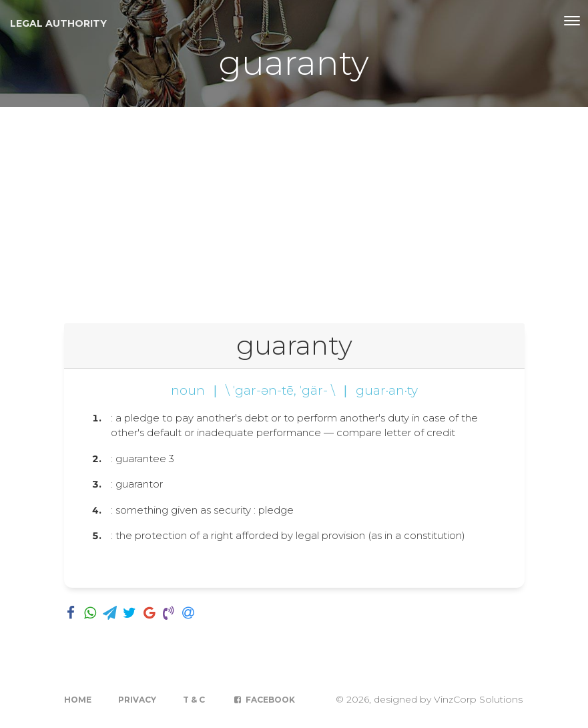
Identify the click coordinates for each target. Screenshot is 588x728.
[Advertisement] (294, 207)
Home (78, 700)
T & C (194, 700)
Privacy (137, 700)
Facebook (263, 700)
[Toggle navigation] (572, 21)
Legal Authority (58, 23)
